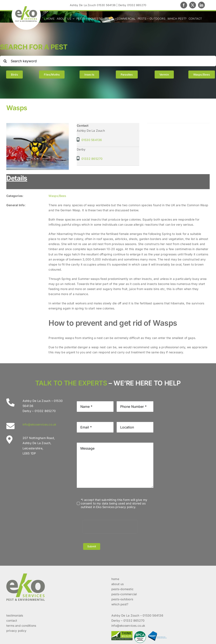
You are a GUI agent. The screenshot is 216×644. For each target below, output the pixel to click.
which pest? (120, 604)
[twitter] (193, 5)
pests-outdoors (122, 599)
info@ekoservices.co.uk (40, 424)
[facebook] (184, 5)
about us (118, 584)
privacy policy (16, 631)
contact (12, 620)
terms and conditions (21, 626)
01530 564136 (92, 140)
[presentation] (110, 527)
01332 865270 (92, 159)
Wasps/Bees (57, 196)
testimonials (15, 615)
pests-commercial (124, 594)
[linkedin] (201, 5)
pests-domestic (122, 589)
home (115, 579)
